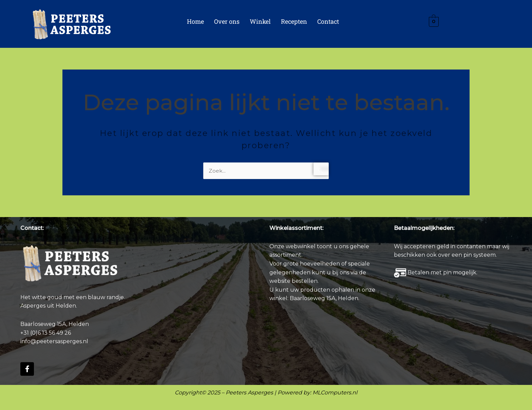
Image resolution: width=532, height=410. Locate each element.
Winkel (260, 21)
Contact (328, 21)
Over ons (227, 21)
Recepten (294, 21)
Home (195, 21)
